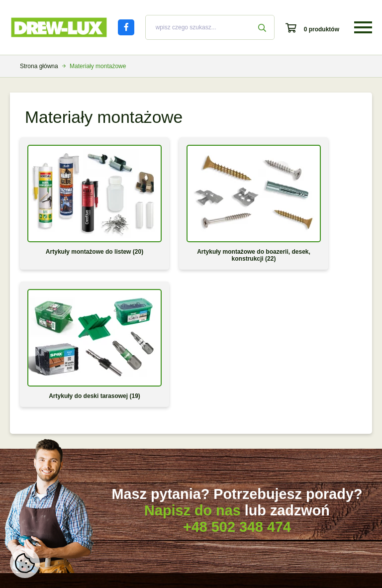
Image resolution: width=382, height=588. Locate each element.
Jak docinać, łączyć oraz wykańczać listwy (50, 501)
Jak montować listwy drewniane (59, 484)
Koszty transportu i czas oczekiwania (181, 440)
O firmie (276, 440)
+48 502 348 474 (237, 358)
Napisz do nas (192, 342)
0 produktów (322, 29)
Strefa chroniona (287, 512)
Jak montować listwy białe (52, 469)
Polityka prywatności (293, 484)
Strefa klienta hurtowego (172, 498)
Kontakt (276, 498)
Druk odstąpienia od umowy (169, 484)
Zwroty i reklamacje (157, 469)
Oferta (274, 455)
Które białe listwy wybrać (50, 440)
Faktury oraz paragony (162, 455)
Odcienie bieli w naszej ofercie (57, 455)
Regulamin (280, 469)
